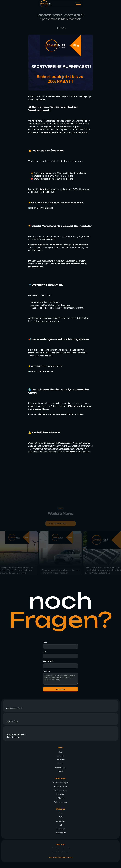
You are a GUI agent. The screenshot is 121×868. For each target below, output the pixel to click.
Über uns (60, 756)
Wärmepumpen (60, 802)
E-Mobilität (61, 798)
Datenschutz (60, 833)
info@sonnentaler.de (14, 708)
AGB (61, 825)
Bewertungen (60, 767)
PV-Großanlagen (61, 790)
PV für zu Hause (60, 786)
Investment (60, 794)
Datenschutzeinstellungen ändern (60, 857)
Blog (61, 813)
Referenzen (60, 760)
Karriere (60, 764)
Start (61, 752)
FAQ (61, 817)
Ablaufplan (61, 821)
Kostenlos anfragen (61, 782)
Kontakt (61, 771)
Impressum (60, 829)
